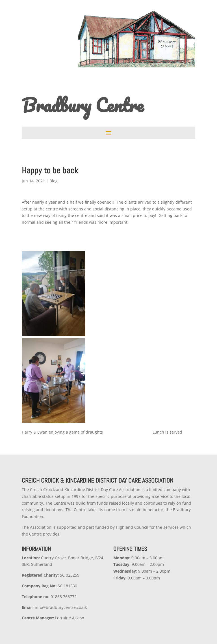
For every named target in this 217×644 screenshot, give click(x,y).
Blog (54, 181)
